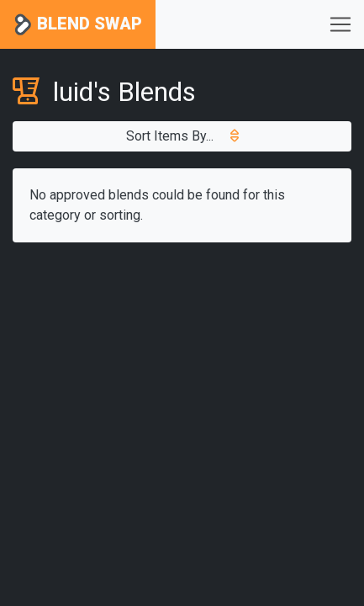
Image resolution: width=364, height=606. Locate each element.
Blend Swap (78, 25)
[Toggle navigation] (340, 24)
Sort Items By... (182, 136)
